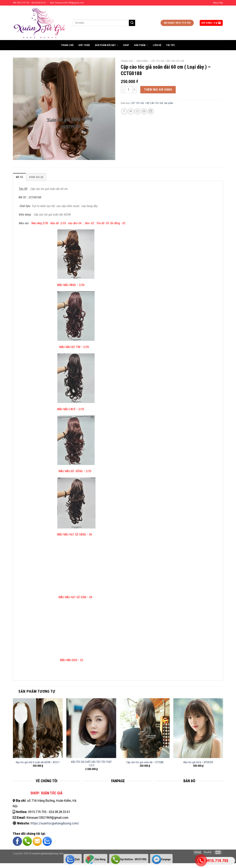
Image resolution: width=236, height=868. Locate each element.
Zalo (73, 859)
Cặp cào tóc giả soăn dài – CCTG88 (145, 762)
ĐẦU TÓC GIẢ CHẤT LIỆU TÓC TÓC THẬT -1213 (91, 764)
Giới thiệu (84, 45)
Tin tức (170, 45)
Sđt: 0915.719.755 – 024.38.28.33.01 (29, 3)
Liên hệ (157, 45)
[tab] (19, 177)
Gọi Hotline (129, 859)
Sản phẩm (141, 45)
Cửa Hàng (95, 859)
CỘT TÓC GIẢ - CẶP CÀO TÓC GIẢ (168, 61)
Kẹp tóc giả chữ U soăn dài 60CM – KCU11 (38, 762)
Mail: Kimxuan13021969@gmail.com (67, 3)
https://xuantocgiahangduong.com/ (55, 823)
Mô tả (19, 177)
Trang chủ (67, 45)
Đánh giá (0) (36, 177)
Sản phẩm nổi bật (107, 45)
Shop (126, 45)
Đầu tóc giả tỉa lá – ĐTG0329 (198, 762)
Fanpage (161, 859)
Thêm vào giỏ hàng (158, 90)
